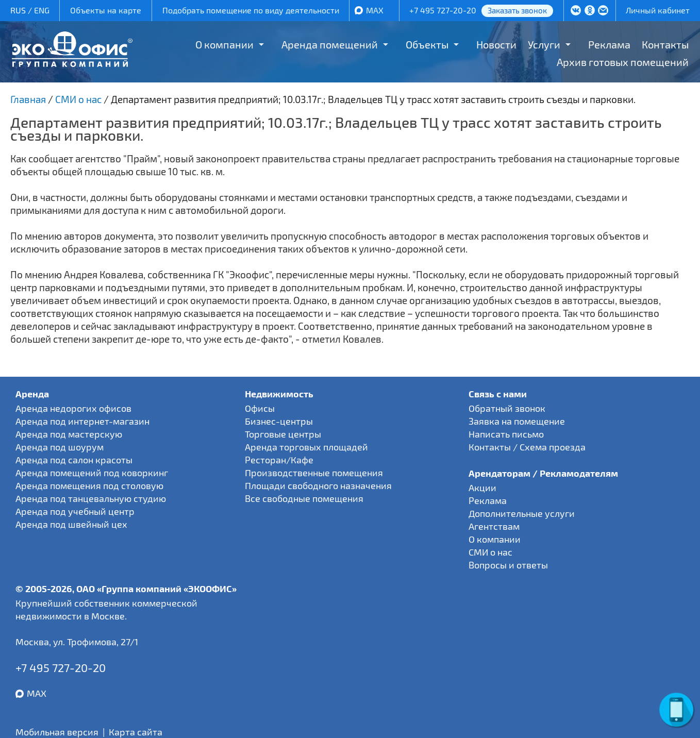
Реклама (609, 44)
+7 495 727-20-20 (443, 10)
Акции (482, 488)
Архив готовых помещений (623, 62)
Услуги (544, 44)
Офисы (260, 408)
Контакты (665, 44)
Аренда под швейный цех (71, 524)
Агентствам (494, 526)
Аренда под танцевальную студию (91, 498)
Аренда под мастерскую (69, 434)
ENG (42, 10)
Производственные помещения (314, 473)
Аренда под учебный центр (75, 511)
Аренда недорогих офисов (73, 408)
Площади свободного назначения (318, 485)
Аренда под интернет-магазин (82, 421)
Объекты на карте (106, 10)
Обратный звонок (507, 408)
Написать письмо (506, 434)
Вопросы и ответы (508, 565)
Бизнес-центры (279, 421)
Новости (496, 44)
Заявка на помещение (517, 421)
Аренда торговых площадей (306, 447)
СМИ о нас (490, 552)
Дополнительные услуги (522, 513)
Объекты (427, 44)
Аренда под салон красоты (74, 460)
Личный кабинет (658, 10)
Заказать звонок (517, 10)
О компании (224, 44)
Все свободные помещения (304, 498)
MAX (375, 10)
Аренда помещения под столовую (89, 485)
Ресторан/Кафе (279, 460)
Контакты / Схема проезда (527, 447)
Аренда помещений (330, 44)
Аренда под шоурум (60, 447)
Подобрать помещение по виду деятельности (251, 10)
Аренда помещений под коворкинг (92, 473)
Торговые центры (283, 434)
